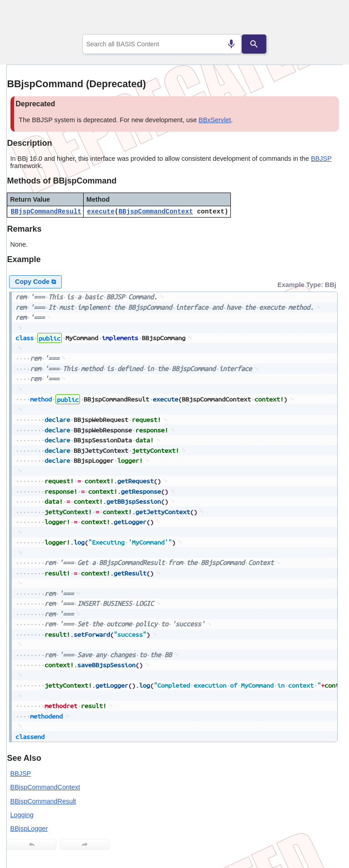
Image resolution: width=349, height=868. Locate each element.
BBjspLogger (29, 828)
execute (101, 212)
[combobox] (162, 44)
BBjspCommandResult (46, 212)
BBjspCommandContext (156, 212)
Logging (22, 815)
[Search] (254, 44)
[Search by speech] (231, 44)
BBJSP (321, 159)
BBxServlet (215, 120)
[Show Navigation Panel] (324, 19)
